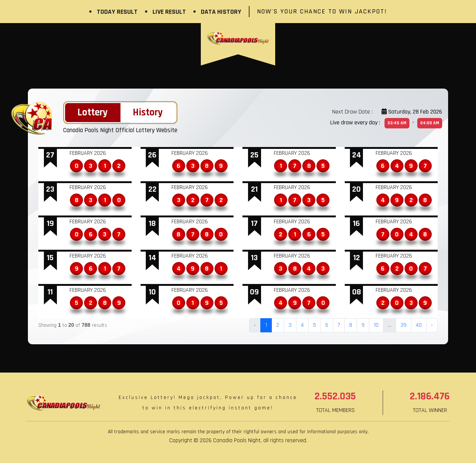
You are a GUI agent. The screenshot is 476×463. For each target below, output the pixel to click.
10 (376, 325)
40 (419, 325)
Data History (221, 12)
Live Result (169, 12)
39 (403, 325)
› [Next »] (432, 325)
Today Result (117, 12)
